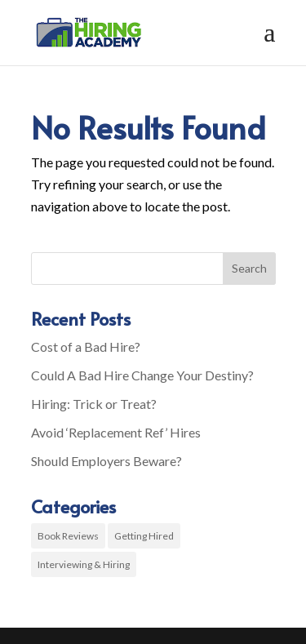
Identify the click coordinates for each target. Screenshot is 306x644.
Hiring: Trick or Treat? (94, 404)
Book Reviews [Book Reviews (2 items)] (68, 536)
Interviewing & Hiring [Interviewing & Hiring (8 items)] (84, 564)
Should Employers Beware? (106, 461)
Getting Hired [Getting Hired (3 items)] (144, 536)
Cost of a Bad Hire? (86, 346)
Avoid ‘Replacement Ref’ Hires (116, 432)
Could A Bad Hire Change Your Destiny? (142, 375)
